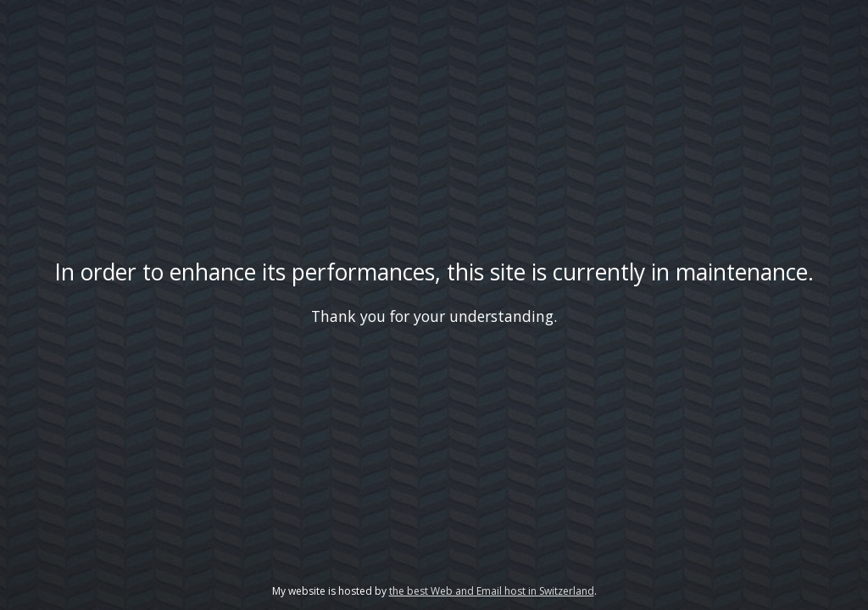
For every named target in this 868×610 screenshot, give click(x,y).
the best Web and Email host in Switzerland (492, 591)
